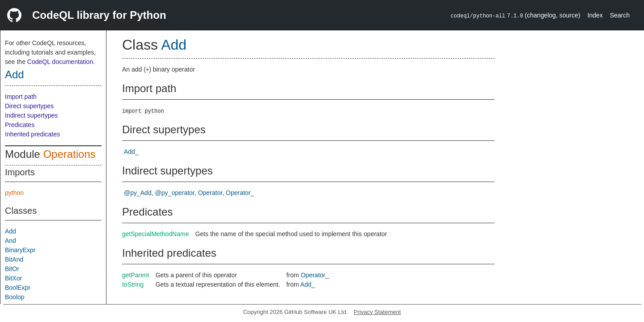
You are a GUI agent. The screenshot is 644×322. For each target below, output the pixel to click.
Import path (21, 97)
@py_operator (175, 193)
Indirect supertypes (31, 115)
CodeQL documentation (60, 62)
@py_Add (138, 193)
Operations (69, 154)
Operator (210, 193)
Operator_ (240, 193)
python (14, 193)
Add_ (131, 152)
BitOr (12, 269)
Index (595, 15)
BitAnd (14, 259)
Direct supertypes (29, 106)
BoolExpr (18, 288)
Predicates (20, 125)
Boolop (15, 297)
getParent (136, 275)
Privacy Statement (377, 312)
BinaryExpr (20, 250)
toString (133, 284)
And (11, 241)
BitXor (13, 278)
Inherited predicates (32, 134)
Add (15, 74)
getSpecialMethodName (155, 234)
